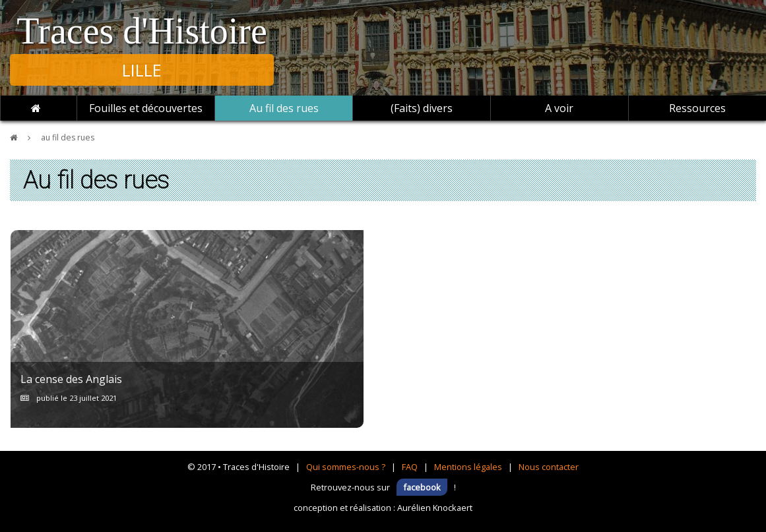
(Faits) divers (422, 108)
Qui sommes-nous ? (346, 467)
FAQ (410, 467)
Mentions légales (468, 467)
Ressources (697, 108)
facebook (422, 487)
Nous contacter (549, 467)
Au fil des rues (284, 108)
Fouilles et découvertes (146, 108)
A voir (559, 108)
